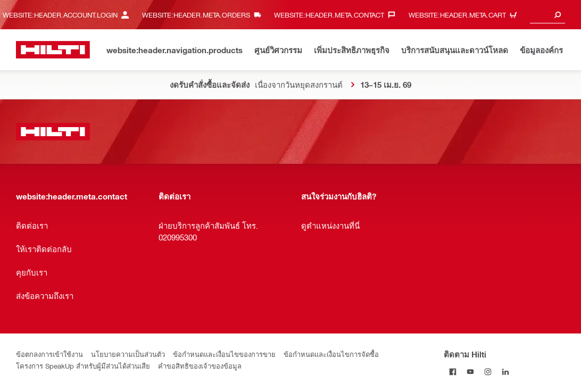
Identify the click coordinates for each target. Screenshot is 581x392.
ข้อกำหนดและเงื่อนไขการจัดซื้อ (331, 354)
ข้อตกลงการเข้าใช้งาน (49, 354)
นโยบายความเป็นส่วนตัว (128, 354)
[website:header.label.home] (53, 50)
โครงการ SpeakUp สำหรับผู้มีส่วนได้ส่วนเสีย (83, 366)
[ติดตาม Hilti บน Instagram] (488, 372)
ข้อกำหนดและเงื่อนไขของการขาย (224, 354)
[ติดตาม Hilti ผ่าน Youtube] (470, 372)
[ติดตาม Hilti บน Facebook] (453, 372)
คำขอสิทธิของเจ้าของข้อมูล (200, 366)
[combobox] (547, 15)
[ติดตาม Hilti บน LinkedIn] (505, 372)
